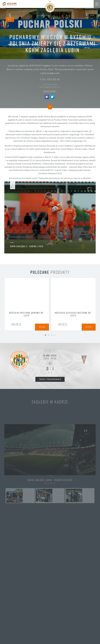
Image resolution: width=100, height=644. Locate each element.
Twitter (52, 97)
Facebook (47, 97)
